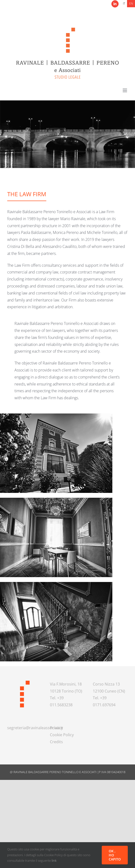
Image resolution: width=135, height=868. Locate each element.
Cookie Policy (62, 735)
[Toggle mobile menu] (125, 90)
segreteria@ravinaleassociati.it (35, 728)
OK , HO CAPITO (115, 855)
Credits (56, 742)
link (54, 861)
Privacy (56, 728)
